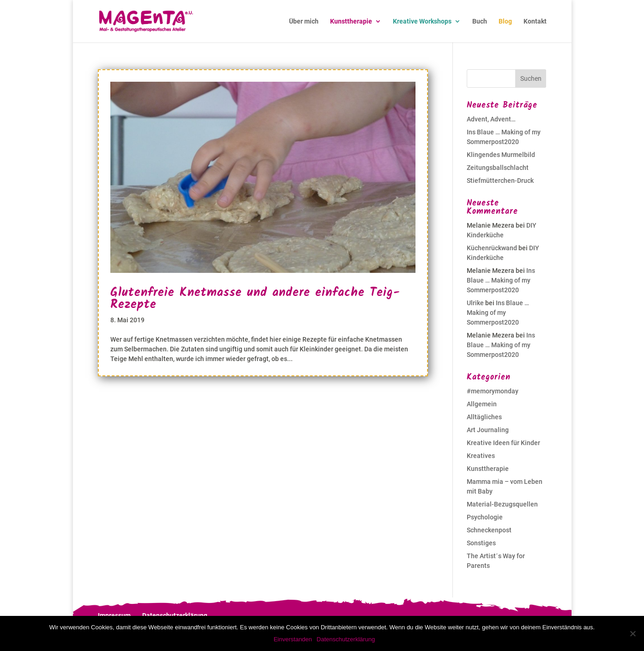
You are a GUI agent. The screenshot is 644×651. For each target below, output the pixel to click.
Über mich (304, 21)
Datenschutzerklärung (175, 615)
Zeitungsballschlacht (498, 168)
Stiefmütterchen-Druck (500, 181)
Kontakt (535, 21)
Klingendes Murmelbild (501, 155)
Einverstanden (293, 639)
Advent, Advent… (491, 119)
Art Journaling (488, 430)
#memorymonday (493, 391)
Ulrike (475, 303)
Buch (480, 21)
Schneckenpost (489, 530)
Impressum (114, 615)
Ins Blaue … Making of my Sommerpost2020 (501, 280)
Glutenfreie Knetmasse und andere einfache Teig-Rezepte (255, 299)
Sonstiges (481, 543)
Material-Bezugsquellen (502, 504)
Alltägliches (484, 417)
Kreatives (481, 456)
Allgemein (482, 404)
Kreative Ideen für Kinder (503, 443)
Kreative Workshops (422, 21)
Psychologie (485, 517)
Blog (505, 21)
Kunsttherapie (351, 21)
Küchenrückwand (492, 248)
